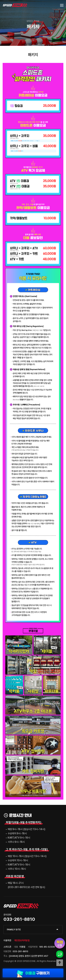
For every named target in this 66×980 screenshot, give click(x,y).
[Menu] (62, 5)
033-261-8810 (19, 919)
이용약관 (7, 940)
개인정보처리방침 (22, 940)
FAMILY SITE (14, 930)
